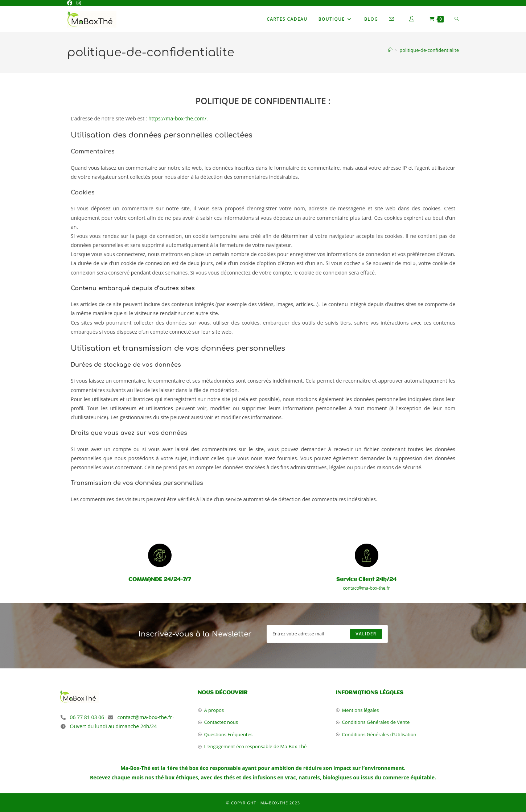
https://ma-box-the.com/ (177, 118)
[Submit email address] (366, 634)
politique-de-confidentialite (429, 50)
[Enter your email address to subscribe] (327, 634)
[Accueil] (390, 50)
